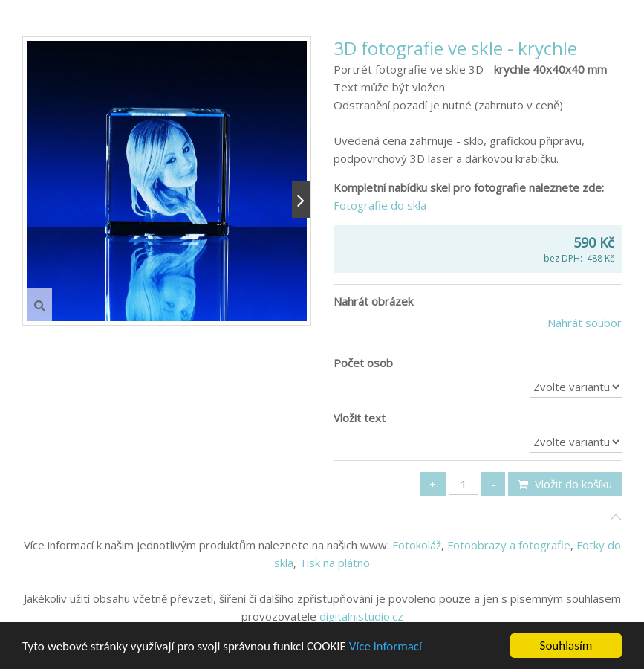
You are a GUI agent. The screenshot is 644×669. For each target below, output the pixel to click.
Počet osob (363, 363)
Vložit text (360, 418)
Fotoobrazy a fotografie (509, 545)
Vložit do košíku (565, 484)
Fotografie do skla (381, 205)
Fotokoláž (417, 545)
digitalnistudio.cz (361, 616)
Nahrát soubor (585, 323)
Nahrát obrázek (373, 301)
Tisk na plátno (335, 563)
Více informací (386, 647)
